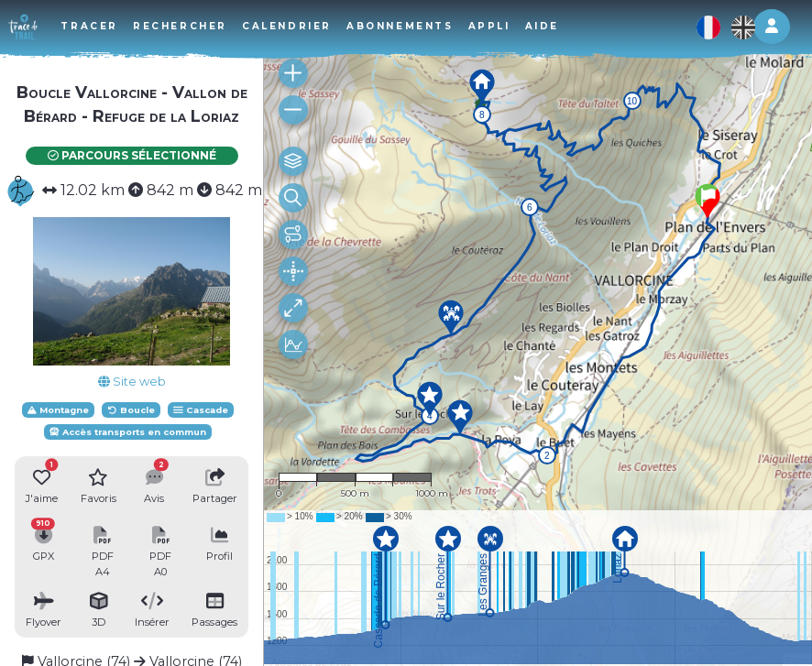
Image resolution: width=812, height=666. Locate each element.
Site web (132, 382)
